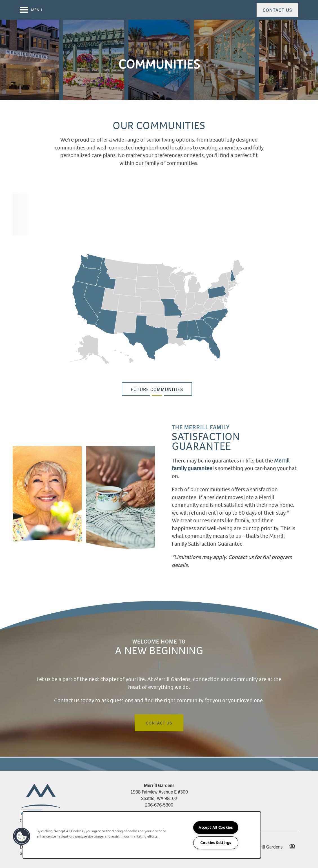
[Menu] (31, 10)
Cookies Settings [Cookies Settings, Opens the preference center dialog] (216, 843)
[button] (277, 10)
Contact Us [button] (159, 723)
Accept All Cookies (216, 828)
